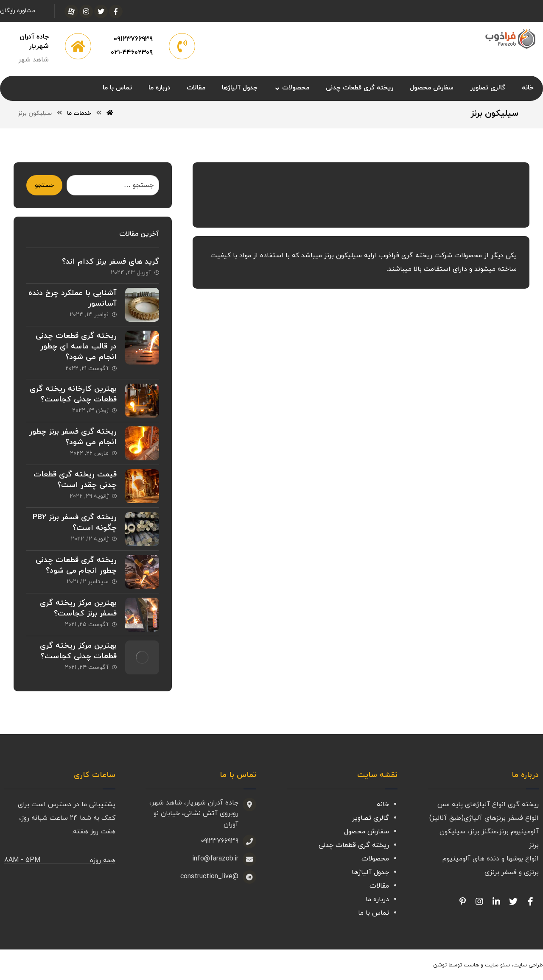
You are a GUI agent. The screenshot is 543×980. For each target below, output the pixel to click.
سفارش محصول (367, 832)
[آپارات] (71, 11)
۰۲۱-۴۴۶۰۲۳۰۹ (132, 53)
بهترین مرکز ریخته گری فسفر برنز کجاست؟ (78, 608)
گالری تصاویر (371, 818)
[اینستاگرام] (86, 11)
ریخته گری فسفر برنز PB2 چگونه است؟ (75, 523)
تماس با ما (374, 913)
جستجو (44, 185)
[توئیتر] (101, 11)
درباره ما (377, 899)
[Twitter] (513, 902)
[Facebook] (530, 902)
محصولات (375, 859)
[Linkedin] (496, 902)
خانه (383, 805)
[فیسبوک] (116, 11)
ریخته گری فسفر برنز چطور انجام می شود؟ (73, 437)
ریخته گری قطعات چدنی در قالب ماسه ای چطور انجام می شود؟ (76, 347)
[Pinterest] (462, 902)
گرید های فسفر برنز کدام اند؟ (111, 262)
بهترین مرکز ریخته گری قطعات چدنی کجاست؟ (78, 651)
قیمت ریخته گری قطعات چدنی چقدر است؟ (75, 480)
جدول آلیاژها (370, 872)
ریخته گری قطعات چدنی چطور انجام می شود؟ (76, 565)
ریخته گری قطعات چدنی (354, 845)
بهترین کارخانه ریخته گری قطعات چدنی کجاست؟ (73, 394)
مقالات (379, 886)
